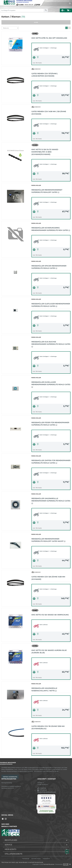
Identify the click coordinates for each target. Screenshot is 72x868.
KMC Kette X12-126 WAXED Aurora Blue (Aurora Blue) (49, 652)
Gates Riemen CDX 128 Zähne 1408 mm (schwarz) (48, 578)
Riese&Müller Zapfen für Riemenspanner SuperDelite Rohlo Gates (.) (51, 462)
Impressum (46, 859)
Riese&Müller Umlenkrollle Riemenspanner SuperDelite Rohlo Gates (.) (51, 501)
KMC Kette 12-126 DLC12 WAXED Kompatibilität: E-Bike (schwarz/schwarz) (45, 152)
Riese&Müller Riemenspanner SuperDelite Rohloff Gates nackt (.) (48, 540)
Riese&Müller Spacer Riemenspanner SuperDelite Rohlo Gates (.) (49, 267)
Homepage (26, 859)
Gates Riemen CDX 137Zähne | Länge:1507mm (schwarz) (45, 75)
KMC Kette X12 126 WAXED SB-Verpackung (50, 615)
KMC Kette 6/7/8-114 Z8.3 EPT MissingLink (49, 38)
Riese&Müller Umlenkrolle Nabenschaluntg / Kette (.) (44, 689)
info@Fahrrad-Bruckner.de (47, 792)
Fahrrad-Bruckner (49, 864)
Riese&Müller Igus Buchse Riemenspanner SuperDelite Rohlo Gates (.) (51, 344)
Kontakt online (36, 859)
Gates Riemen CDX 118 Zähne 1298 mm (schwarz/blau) (48, 727)
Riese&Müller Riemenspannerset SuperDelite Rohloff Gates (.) (47, 191)
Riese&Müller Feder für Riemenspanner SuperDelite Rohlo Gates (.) (50, 424)
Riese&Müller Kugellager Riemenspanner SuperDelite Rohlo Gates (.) (51, 385)
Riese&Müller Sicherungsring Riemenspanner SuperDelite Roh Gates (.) (51, 229)
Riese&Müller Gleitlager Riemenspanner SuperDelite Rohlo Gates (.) (51, 305)
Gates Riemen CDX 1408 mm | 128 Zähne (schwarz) (49, 113)
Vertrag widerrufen (10, 777)
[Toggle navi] (2, 2)
